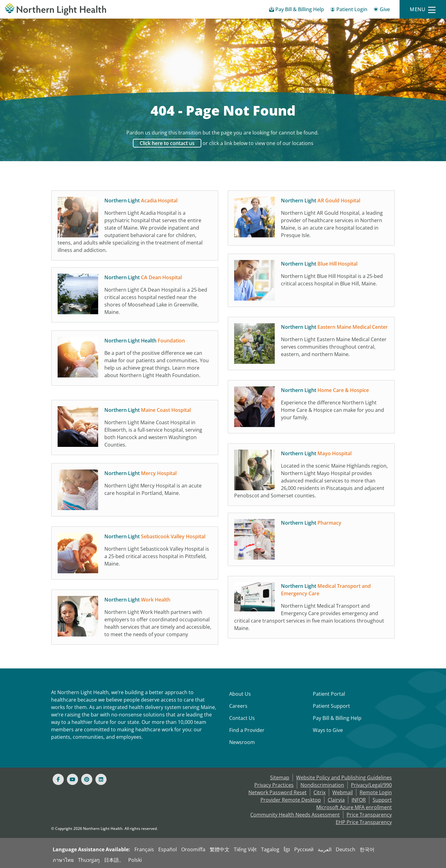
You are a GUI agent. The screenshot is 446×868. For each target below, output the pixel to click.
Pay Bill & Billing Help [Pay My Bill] (337, 718)
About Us (240, 694)
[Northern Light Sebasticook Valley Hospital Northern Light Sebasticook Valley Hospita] (135, 556)
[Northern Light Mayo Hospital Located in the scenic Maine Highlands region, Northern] (311, 476)
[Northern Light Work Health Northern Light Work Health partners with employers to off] (135, 623)
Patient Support (331, 706)
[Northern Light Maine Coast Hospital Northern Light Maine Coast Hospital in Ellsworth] (135, 430)
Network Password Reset (278, 792)
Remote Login (376, 792)
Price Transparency (369, 815)
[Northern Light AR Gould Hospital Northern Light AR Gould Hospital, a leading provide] (311, 220)
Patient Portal (329, 694)
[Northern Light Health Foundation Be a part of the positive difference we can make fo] (135, 364)
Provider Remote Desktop (291, 800)
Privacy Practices (274, 785)
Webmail (343, 792)
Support (382, 800)
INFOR (359, 800)
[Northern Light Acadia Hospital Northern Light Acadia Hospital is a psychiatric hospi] (135, 227)
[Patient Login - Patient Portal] (349, 10)
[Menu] (423, 9)
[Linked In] (101, 779)
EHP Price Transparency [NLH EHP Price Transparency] (364, 822)
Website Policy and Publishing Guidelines (344, 778)
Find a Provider (247, 730)
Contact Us (242, 718)
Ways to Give (328, 730)
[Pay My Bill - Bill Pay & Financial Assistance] (297, 10)
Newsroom (242, 742)
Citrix (319, 792)
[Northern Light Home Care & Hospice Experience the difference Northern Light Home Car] (311, 410)
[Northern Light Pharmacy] (311, 543)
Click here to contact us (167, 143)
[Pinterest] (87, 779)
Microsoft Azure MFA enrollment (354, 807)
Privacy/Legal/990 (371, 785)
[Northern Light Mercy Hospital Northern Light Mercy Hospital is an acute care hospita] (135, 493)
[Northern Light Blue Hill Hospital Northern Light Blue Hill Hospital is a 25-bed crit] (311, 284)
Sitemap (280, 778)
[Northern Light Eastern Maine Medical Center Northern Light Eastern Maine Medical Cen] (311, 347)
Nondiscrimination (322, 785)
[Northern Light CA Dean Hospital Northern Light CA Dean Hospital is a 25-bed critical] (135, 297)
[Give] (382, 10)
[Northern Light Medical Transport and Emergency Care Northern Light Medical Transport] (311, 609)
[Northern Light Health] (56, 9)
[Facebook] (58, 779)
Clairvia (336, 800)
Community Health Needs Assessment (295, 815)
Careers (238, 706)
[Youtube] (72, 779)
